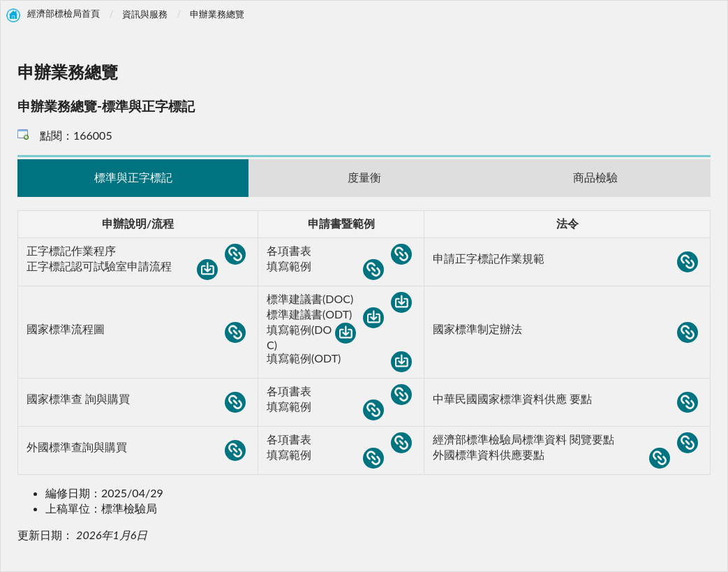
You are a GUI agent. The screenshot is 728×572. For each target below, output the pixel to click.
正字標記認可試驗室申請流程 (122, 267)
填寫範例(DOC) (311, 337)
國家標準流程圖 (136, 330)
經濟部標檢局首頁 (64, 14)
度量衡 (364, 177)
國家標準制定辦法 (565, 330)
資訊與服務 (145, 14)
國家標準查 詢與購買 (136, 399)
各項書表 (339, 251)
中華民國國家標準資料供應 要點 (565, 399)
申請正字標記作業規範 (565, 259)
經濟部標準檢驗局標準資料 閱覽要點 (565, 440)
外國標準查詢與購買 (136, 448)
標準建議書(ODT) (325, 315)
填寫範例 (325, 267)
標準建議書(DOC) (339, 300)
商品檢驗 (595, 177)
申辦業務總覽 (217, 14)
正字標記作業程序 (136, 251)
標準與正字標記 (133, 177)
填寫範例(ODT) (339, 359)
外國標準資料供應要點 (551, 455)
